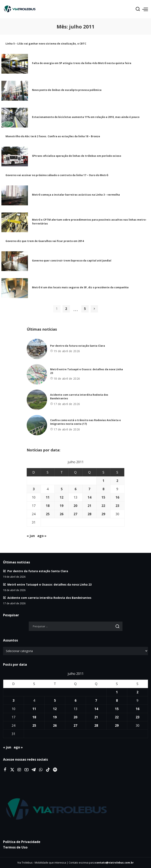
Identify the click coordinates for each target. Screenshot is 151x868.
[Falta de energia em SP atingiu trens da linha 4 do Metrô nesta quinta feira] (15, 64)
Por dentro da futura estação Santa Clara (78, 346)
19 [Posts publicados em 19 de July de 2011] (62, 506)
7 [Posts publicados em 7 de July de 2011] (89, 489)
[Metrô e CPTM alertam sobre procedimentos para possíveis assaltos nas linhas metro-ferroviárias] (15, 222)
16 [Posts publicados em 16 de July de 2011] (117, 497)
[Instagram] (19, 770)
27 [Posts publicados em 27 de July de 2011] (75, 514)
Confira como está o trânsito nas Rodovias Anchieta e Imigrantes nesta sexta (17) (85, 422)
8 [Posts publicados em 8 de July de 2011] (103, 489)
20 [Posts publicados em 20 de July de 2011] (75, 506)
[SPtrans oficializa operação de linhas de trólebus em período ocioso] (15, 157)
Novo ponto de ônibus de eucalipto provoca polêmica (67, 90)
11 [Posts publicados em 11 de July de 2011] (48, 497)
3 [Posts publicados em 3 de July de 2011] (34, 489)
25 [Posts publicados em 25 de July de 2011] (48, 514)
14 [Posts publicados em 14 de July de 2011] (89, 497)
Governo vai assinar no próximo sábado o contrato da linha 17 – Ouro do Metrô (57, 175)
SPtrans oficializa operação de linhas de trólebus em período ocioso (77, 156)
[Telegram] (34, 770)
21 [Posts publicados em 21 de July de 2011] (89, 506)
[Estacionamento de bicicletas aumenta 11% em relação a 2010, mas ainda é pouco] (15, 118)
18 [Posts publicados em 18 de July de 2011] (48, 506)
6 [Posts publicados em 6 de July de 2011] (75, 489)
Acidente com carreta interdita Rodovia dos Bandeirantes (49, 598)
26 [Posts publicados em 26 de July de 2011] (62, 514)
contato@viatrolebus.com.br (114, 863)
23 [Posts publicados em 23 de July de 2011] (117, 506)
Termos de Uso (15, 847)
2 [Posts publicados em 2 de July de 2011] (117, 481)
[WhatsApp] (41, 770)
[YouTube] (26, 770)
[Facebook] (5, 770)
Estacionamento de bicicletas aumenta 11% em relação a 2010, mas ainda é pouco (86, 117)
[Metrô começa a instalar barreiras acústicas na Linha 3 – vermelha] (15, 195)
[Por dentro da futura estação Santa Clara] (37, 349)
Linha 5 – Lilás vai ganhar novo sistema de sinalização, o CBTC (46, 44)
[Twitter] (12, 770)
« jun (31, 536)
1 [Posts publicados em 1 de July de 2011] (103, 481)
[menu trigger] (145, 9)
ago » (42, 536)
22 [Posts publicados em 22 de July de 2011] (103, 506)
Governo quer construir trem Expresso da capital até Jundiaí (72, 261)
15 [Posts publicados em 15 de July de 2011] (103, 497)
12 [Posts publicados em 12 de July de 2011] (62, 497)
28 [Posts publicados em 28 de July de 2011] (89, 514)
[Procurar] (138, 9)
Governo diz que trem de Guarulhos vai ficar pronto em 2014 (45, 241)
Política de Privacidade (22, 842)
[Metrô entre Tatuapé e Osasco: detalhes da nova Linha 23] (37, 374)
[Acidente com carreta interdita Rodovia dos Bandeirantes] (37, 400)
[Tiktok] (48, 770)
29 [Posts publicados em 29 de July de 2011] (103, 514)
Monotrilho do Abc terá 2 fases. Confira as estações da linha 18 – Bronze (53, 136)
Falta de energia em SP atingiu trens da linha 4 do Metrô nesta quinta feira (82, 63)
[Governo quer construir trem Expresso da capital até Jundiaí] (15, 261)
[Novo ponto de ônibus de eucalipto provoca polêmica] (15, 91)
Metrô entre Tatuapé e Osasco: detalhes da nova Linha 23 (50, 584)
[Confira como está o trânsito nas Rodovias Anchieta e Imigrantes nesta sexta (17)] (37, 425)
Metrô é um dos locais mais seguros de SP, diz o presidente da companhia (80, 287)
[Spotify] (55, 770)
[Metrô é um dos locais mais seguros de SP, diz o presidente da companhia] (15, 288)
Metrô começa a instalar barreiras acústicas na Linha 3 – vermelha (76, 195)
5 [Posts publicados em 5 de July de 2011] (62, 489)
